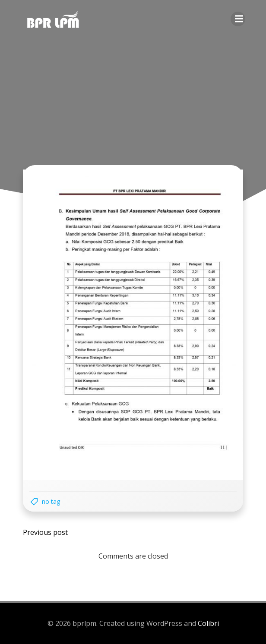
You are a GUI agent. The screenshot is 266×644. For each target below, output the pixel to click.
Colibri (208, 623)
